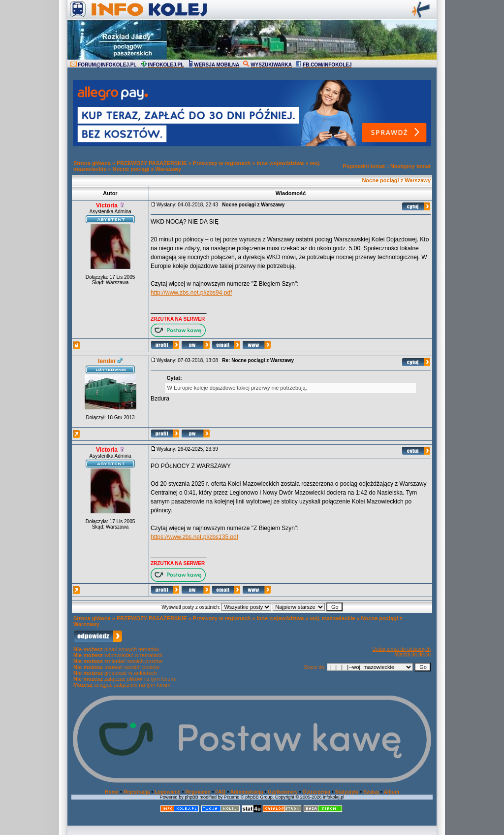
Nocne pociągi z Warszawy (147, 169)
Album (392, 792)
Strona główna (92, 163)
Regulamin (198, 792)
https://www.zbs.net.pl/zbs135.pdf (194, 537)
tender (107, 361)
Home (112, 792)
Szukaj (371, 792)
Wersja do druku (413, 654)
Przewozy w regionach (222, 163)
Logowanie (167, 792)
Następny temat (410, 166)
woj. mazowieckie (333, 618)
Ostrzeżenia (316, 792)
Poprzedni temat (364, 166)
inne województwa (280, 163)
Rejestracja (137, 792)
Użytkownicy (283, 792)
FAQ (221, 792)
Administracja (247, 792)
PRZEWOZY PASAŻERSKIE (152, 163)
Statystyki (347, 792)
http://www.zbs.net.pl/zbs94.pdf (191, 293)
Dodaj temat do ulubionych (402, 649)
